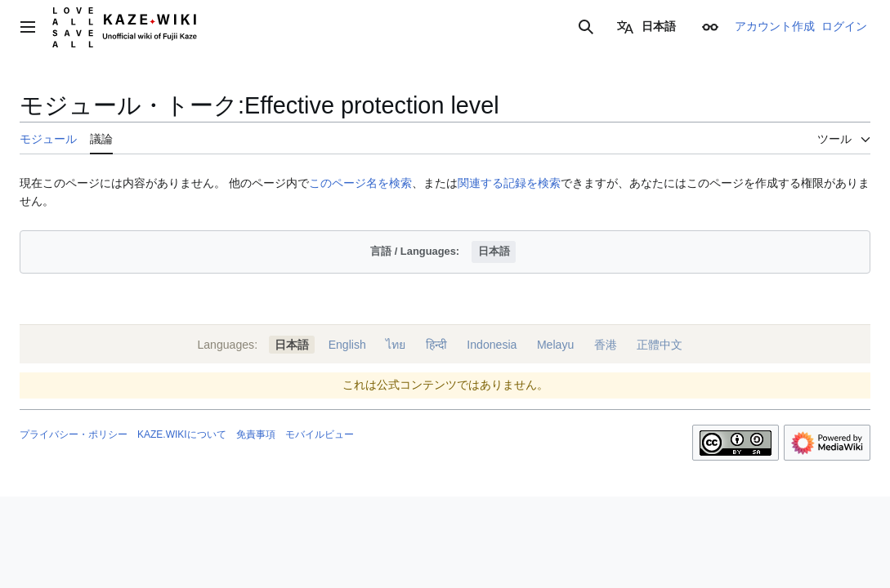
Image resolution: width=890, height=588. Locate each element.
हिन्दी (436, 345)
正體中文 (660, 345)
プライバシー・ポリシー (74, 434)
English (347, 345)
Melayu (555, 345)
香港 (606, 345)
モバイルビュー (320, 434)
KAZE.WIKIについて (182, 434)
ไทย (396, 345)
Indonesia (492, 345)
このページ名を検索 (360, 183)
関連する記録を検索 (509, 183)
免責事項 (256, 434)
